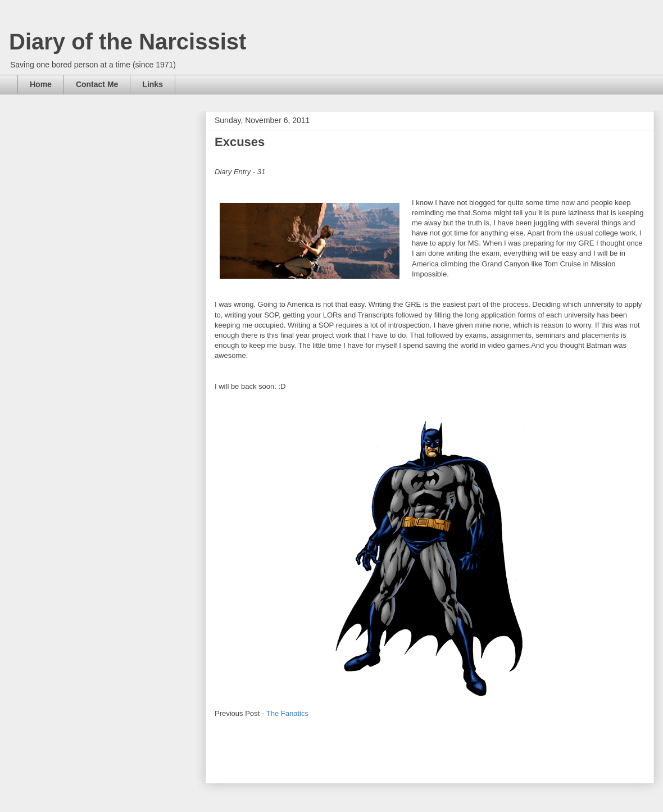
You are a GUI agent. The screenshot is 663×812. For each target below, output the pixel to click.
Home (41, 84)
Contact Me (97, 84)
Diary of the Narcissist (128, 42)
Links (153, 84)
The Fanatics (287, 713)
